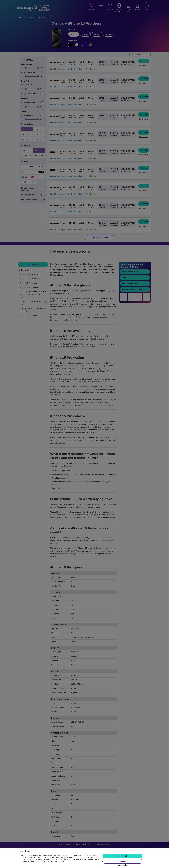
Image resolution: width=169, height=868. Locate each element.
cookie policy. (59, 861)
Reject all (122, 861)
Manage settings (122, 865)
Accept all (122, 856)
